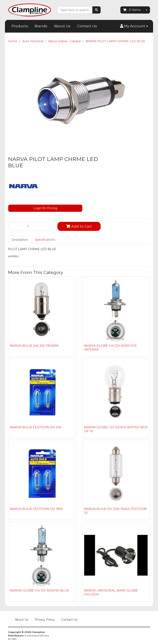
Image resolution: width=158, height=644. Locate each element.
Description (20, 240)
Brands (41, 26)
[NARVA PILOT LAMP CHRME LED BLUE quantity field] (30, 226)
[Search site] (96, 10)
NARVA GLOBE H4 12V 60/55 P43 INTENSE (110, 348)
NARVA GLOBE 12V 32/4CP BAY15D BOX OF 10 (116, 429)
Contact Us (87, 26)
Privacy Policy (45, 620)
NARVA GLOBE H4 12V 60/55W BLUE (40, 590)
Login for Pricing (45, 208)
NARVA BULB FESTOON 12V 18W (37, 509)
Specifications (45, 240)
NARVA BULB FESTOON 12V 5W (36, 427)
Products (20, 26)
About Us (62, 26)
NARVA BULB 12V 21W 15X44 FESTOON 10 (115, 511)
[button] (134, 26)
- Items (132, 10)
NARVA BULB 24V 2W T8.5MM (34, 346)
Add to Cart (79, 226)
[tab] (20, 240)
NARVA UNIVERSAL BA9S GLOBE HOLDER (111, 592)
